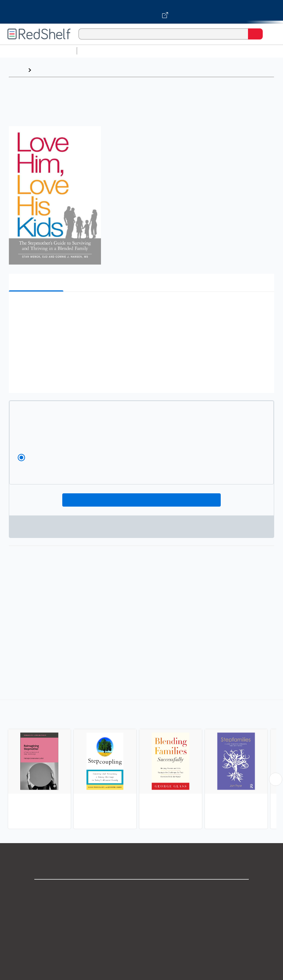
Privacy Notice (142, 924)
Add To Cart (142, 500)
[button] (141, 309)
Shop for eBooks (141, 891)
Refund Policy (141, 956)
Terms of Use (142, 940)
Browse (45, 70)
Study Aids (99, 51)
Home (17, 70)
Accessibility (141, 972)
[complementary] (141, 765)
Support (141, 907)
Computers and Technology (210, 51)
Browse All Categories (38, 51)
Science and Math (144, 51)
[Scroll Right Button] (276, 779)
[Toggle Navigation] (270, 34)
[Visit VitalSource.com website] (141, 12)
